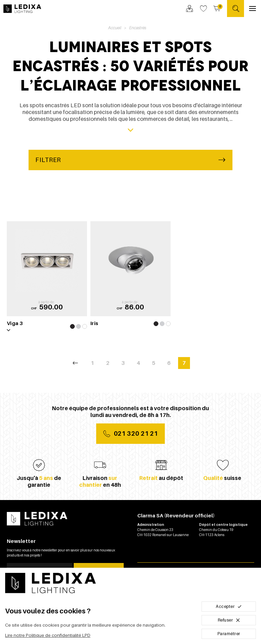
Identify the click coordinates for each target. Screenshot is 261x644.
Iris (94, 323)
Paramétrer (229, 634)
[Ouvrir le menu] (253, 9)
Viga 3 (15, 323)
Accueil (115, 28)
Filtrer (130, 160)
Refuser (229, 620)
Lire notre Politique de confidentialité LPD (48, 635)
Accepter (229, 606)
